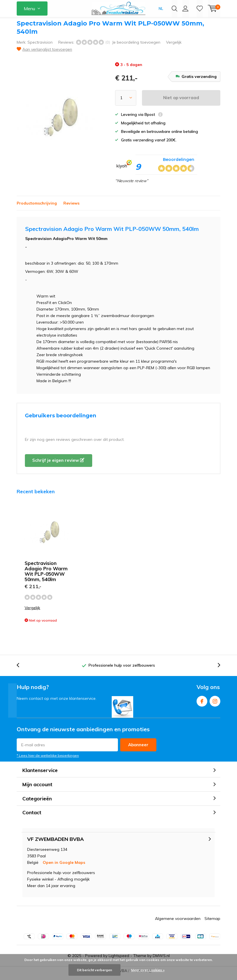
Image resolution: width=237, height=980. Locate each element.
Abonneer (138, 749)
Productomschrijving (37, 207)
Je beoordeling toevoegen (136, 46)
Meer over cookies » (148, 970)
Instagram (215, 704)
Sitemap (212, 922)
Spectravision (40, 46)
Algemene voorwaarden (178, 922)
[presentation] (21, 670)
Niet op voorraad (181, 102)
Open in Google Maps (64, 866)
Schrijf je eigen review (58, 465)
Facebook (202, 704)
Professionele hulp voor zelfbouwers (122, 669)
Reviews (71, 207)
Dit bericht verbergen (94, 970)
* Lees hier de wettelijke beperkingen (48, 760)
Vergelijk (174, 46)
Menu (29, 8)
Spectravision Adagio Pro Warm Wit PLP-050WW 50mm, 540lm (46, 575)
